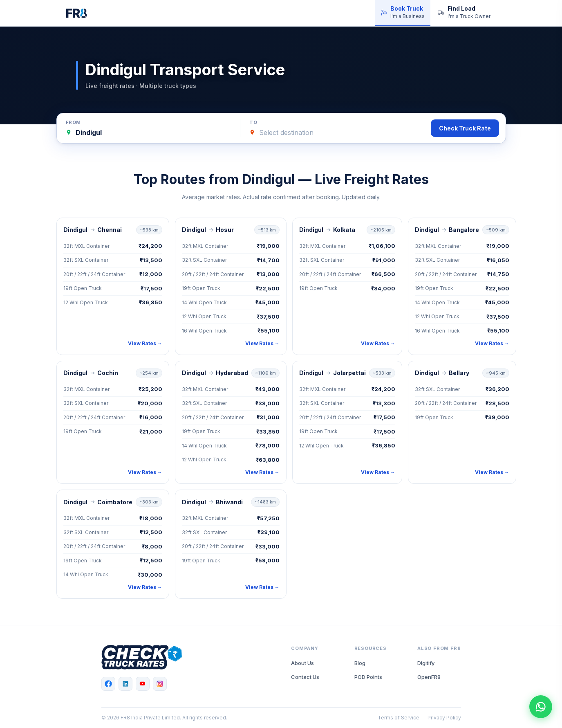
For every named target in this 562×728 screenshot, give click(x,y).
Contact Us (305, 677)
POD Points (368, 677)
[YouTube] (143, 684)
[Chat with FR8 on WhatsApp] (541, 707)
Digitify (426, 663)
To (253, 122)
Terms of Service (399, 718)
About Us (302, 663)
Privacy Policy (444, 718)
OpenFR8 (429, 677)
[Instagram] (160, 684)
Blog (360, 663)
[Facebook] (108, 684)
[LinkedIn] (125, 684)
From (73, 122)
